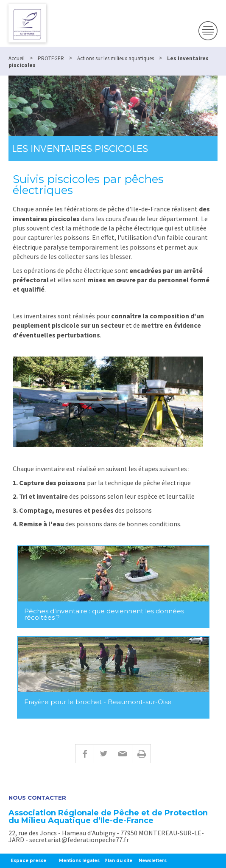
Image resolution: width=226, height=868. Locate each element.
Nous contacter (37, 798)
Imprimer (141, 754)
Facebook (84, 754)
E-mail (122, 754)
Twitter (103, 754)
